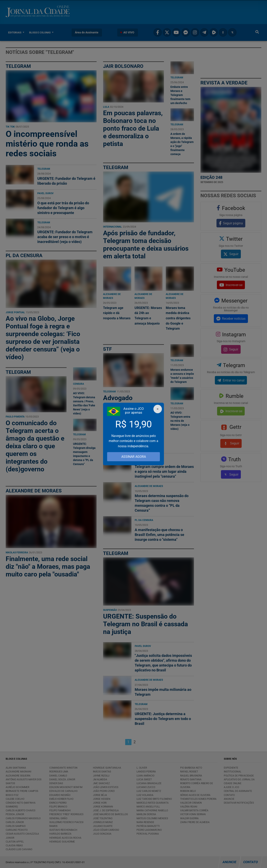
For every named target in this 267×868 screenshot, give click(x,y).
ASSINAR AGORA (134, 457)
